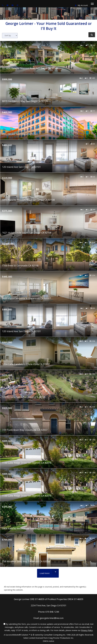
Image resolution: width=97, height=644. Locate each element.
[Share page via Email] (18, 5)
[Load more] (48, 573)
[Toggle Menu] (92, 4)
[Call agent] (3, 5)
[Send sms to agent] (8, 5)
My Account (81, 5)
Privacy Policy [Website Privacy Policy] (87, 630)
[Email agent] (13, 5)
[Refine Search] (92, 35)
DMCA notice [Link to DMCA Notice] (48, 641)
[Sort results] (10, 36)
